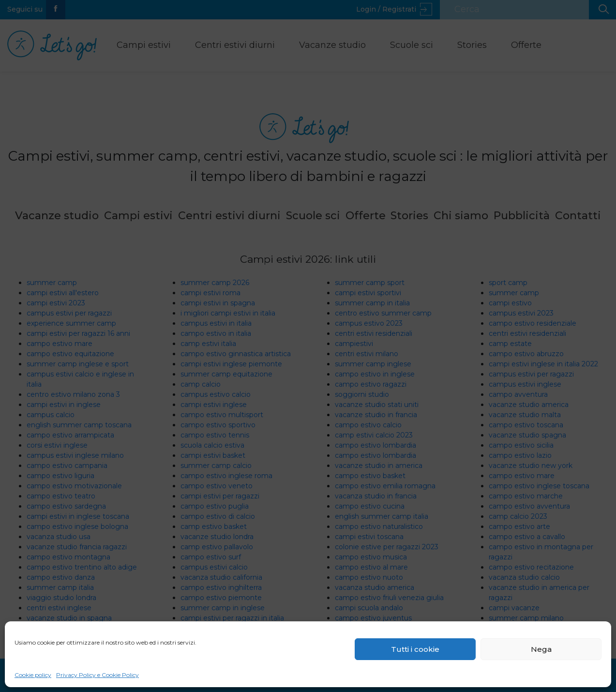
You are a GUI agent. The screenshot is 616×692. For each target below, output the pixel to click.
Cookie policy (33, 675)
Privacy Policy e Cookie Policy (98, 675)
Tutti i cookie (415, 649)
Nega (541, 649)
